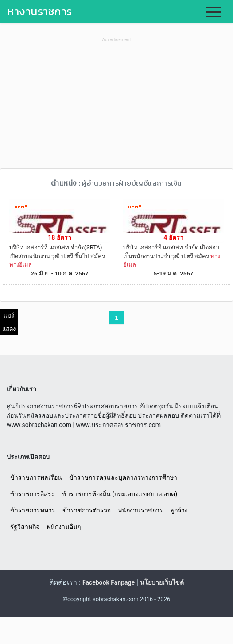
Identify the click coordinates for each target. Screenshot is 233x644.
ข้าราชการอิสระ (33, 494)
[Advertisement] (116, 106)
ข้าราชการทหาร (33, 510)
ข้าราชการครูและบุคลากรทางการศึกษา (123, 477)
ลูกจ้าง (179, 510)
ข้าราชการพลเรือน (36, 477)
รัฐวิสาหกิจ (25, 527)
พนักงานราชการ (140, 510)
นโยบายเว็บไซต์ (162, 582)
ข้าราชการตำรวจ (87, 510)
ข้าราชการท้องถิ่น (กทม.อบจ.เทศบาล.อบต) (120, 494)
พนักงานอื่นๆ (64, 527)
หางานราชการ (40, 11)
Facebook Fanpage (109, 582)
